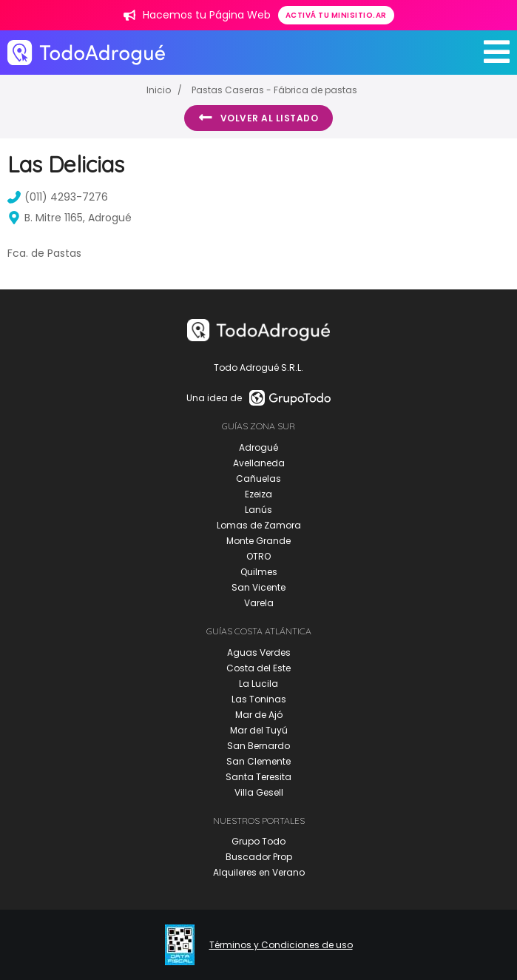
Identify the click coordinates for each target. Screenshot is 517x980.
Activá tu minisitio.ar (336, 15)
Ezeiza (258, 494)
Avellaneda (259, 463)
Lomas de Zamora (259, 525)
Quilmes (259, 572)
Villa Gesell (259, 792)
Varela (259, 603)
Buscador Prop (259, 857)
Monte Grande (258, 541)
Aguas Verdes (259, 652)
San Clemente (258, 761)
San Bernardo (258, 746)
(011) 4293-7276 (58, 197)
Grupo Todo (258, 841)
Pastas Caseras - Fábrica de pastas (274, 90)
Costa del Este (258, 668)
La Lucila (258, 684)
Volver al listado (258, 118)
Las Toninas (259, 699)
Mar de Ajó (259, 715)
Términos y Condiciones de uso (281, 945)
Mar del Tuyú (259, 730)
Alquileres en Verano (259, 872)
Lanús (258, 510)
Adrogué (258, 447)
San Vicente (258, 587)
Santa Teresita (258, 777)
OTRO (258, 556)
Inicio (159, 90)
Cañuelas (258, 479)
